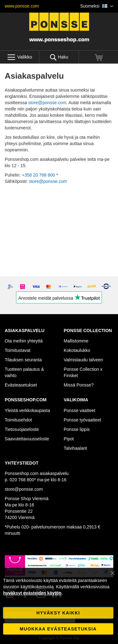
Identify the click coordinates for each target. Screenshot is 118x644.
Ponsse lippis (77, 429)
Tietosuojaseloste (22, 429)
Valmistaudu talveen (84, 360)
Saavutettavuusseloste (27, 439)
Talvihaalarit (76, 448)
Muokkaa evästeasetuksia (58, 629)
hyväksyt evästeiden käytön (32, 593)
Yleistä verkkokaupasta (27, 410)
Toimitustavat (18, 350)
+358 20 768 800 (38, 175)
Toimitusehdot (18, 420)
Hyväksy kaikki (58, 613)
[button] (97, 6)
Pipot (69, 439)
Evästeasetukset (21, 385)
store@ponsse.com (47, 103)
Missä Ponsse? (79, 385)
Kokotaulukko (77, 350)
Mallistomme (76, 341)
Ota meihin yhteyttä (24, 341)
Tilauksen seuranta (23, 360)
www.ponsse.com (22, 6)
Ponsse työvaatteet (83, 420)
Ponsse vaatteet (80, 410)
